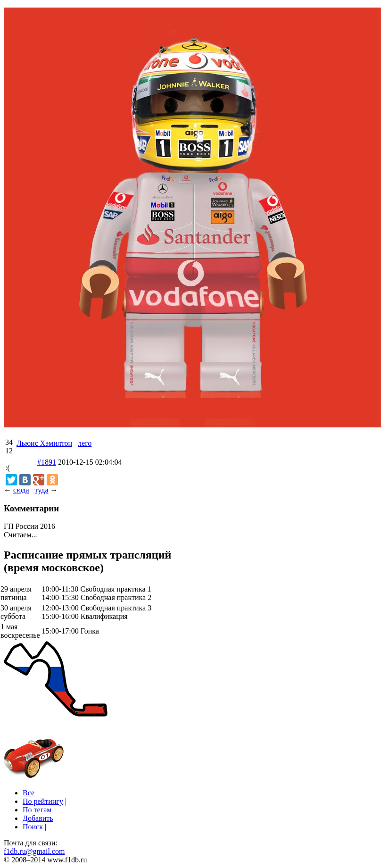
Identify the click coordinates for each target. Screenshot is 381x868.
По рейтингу (43, 801)
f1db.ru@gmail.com (34, 851)
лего (85, 443)
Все (29, 793)
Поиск (33, 827)
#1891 (47, 462)
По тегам (37, 810)
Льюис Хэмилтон (44, 443)
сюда (21, 490)
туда (41, 490)
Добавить (38, 818)
